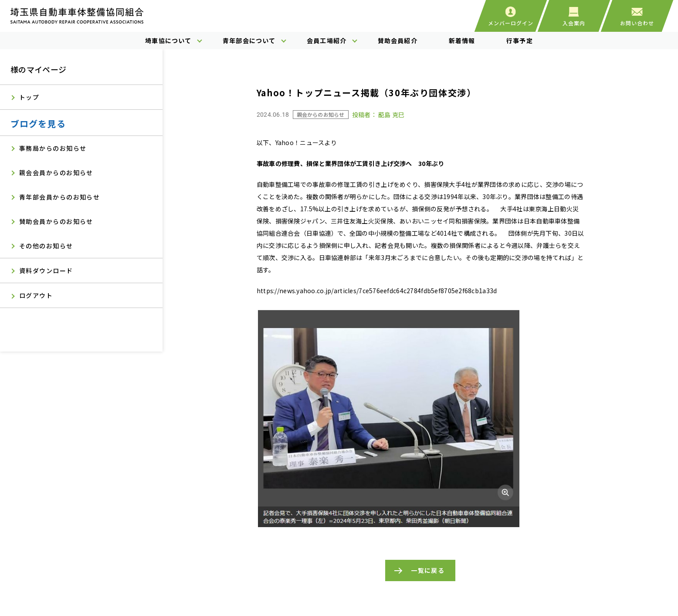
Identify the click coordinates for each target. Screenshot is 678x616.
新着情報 (462, 41)
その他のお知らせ (46, 246)
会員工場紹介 (327, 41)
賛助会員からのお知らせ (56, 221)
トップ (29, 97)
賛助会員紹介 (398, 41)
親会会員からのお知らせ (56, 173)
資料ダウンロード (46, 271)
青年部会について (249, 41)
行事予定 (519, 41)
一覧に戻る (428, 570)
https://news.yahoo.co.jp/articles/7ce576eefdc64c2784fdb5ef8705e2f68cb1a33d (377, 291)
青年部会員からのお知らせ (59, 197)
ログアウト (36, 295)
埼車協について (168, 41)
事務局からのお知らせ (53, 148)
